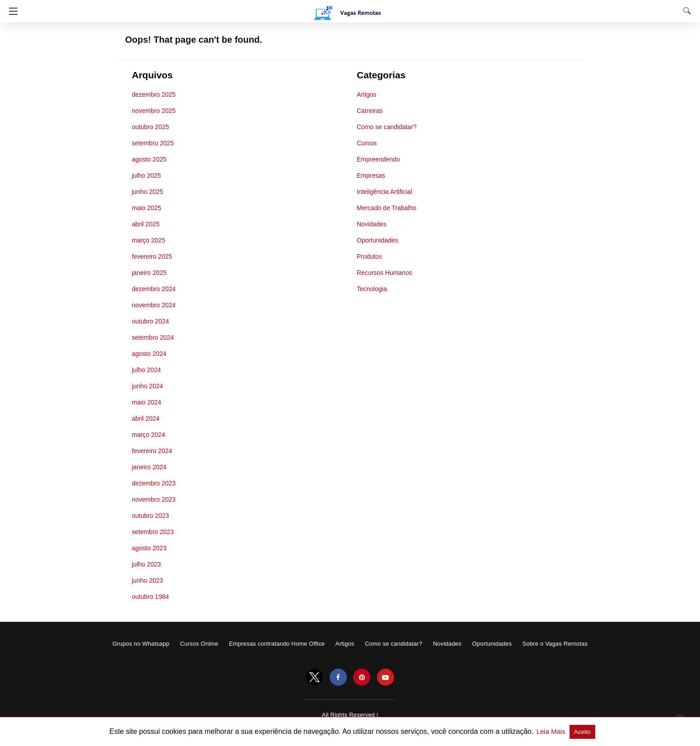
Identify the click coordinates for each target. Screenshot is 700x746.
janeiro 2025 (149, 273)
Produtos (369, 256)
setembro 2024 (153, 337)
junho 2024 (147, 386)
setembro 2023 (153, 532)
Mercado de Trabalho (386, 208)
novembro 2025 (154, 111)
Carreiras (370, 111)
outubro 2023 (150, 516)
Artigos (367, 94)
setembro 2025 (153, 143)
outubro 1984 (150, 597)
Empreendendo (378, 159)
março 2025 (148, 240)
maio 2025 (146, 208)
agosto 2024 (149, 354)
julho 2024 (146, 370)
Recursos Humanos (384, 273)
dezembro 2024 (154, 289)
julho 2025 (146, 175)
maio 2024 (146, 402)
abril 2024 (146, 418)
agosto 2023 (149, 548)
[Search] (685, 11)
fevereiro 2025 (152, 256)
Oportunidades (377, 240)
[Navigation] (11, 11)
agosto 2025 (149, 159)
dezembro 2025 (154, 94)
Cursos (367, 143)
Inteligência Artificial (384, 192)
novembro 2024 (154, 305)
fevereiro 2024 (152, 451)
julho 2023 (146, 564)
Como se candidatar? (387, 127)
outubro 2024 (150, 321)
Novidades (372, 224)
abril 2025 (146, 224)
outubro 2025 (150, 127)
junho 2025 (147, 192)
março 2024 (148, 435)
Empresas (371, 175)
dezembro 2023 (154, 483)
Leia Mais (552, 731)
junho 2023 (147, 580)
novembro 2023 (154, 499)
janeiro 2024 (149, 467)
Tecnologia (372, 289)
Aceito (582, 732)
